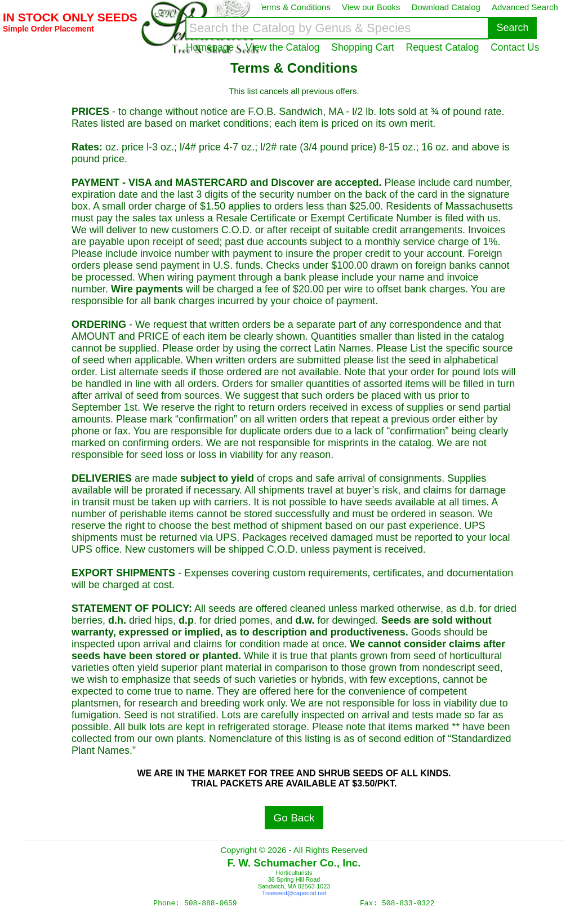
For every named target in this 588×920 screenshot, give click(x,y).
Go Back (294, 818)
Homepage (210, 47)
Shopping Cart (362, 47)
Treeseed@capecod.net (294, 893)
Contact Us (515, 47)
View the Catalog (282, 47)
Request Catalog (443, 47)
